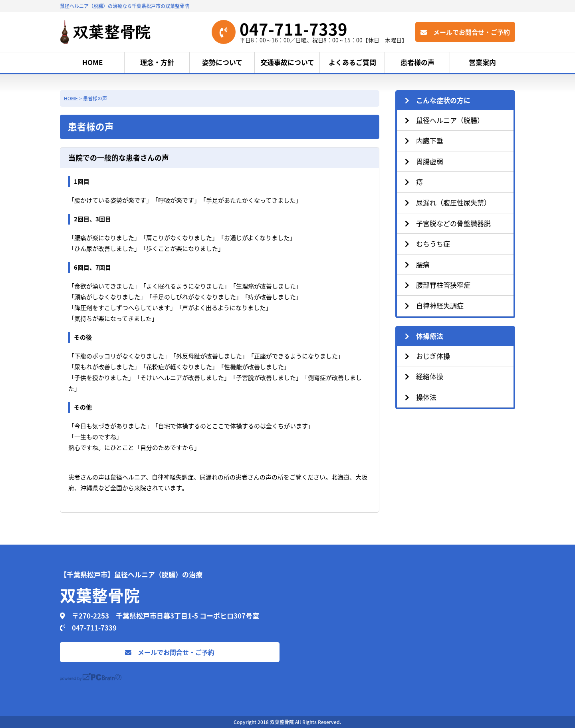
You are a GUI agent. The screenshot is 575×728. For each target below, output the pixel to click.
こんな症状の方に (438, 100)
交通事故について (287, 62)
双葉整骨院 (100, 595)
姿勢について (222, 62)
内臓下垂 (424, 140)
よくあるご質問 (352, 62)
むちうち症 (427, 244)
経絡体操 (424, 376)
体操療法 (424, 336)
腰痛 (417, 264)
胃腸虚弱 (424, 161)
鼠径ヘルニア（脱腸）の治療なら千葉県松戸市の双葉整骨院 (125, 6)
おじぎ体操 (427, 356)
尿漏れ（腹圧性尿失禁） (448, 202)
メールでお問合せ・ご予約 (465, 32)
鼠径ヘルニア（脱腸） (444, 120)
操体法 (421, 397)
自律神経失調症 (434, 305)
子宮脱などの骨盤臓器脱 (448, 223)
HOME (92, 62)
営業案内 (482, 62)
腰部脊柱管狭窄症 (438, 285)
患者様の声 (417, 62)
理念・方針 (157, 62)
